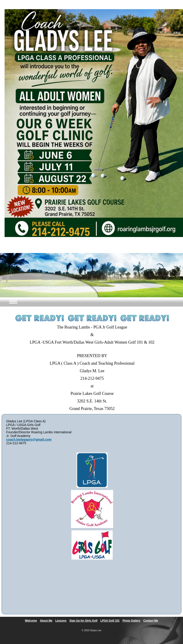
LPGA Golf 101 (110, 621)
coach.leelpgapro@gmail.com (29, 439)
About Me (46, 621)
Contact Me (151, 621)
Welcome (31, 621)
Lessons (61, 621)
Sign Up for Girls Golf (83, 621)
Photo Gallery (131, 621)
